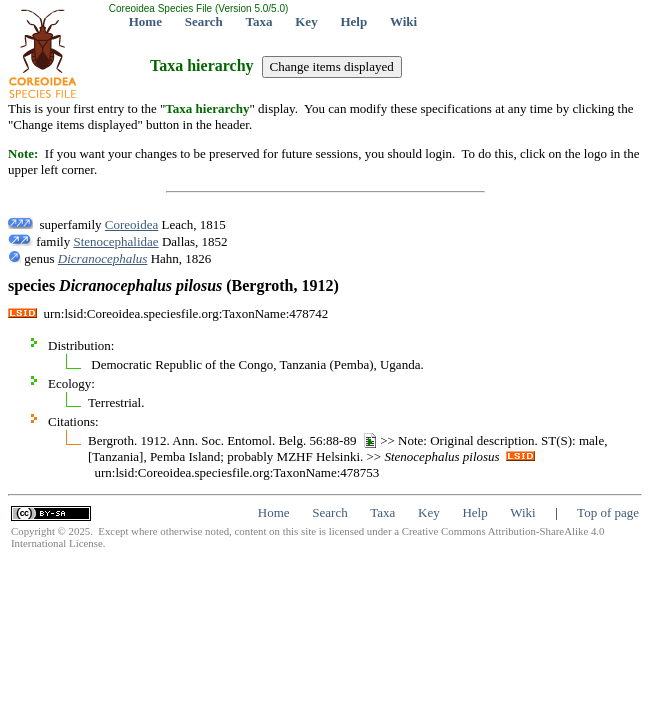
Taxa (259, 21)
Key (306, 21)
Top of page (608, 512)
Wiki (403, 21)
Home (145, 21)
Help (353, 21)
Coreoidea (131, 224)
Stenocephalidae (115, 241)
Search (204, 21)
